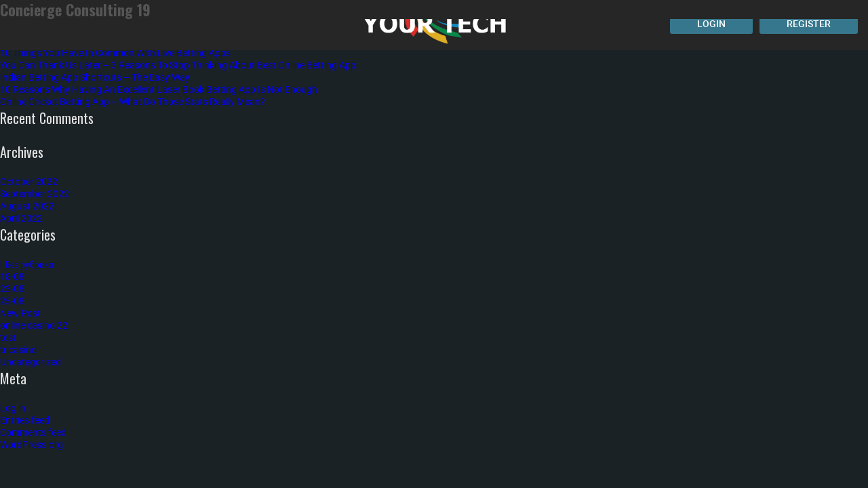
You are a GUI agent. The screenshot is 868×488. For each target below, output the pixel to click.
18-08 (12, 276)
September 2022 (35, 194)
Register (809, 23)
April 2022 (21, 218)
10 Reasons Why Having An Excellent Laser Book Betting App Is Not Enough (159, 89)
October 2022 (29, 181)
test (8, 337)
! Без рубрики (27, 264)
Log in (13, 408)
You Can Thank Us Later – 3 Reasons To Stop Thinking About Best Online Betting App (178, 65)
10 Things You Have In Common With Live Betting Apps (115, 53)
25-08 (12, 301)
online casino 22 (34, 325)
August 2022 (27, 206)
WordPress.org (32, 444)
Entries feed (25, 420)
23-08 (12, 288)
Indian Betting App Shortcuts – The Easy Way (95, 77)
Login (711, 23)
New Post (20, 313)
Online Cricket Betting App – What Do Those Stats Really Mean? (133, 101)
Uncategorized (31, 362)
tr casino (18, 349)
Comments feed (33, 432)
